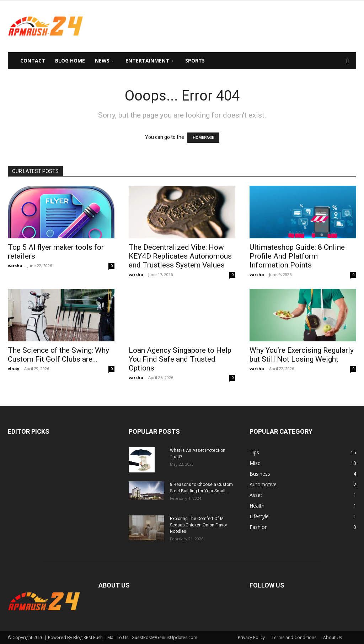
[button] (348, 61)
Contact (33, 61)
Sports (195, 61)
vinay (14, 369)
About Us (333, 637)
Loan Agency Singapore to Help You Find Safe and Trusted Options (180, 359)
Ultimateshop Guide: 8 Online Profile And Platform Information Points (297, 256)
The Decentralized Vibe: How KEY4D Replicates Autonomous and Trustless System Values (180, 256)
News (104, 61)
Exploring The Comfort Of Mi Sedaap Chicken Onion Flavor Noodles (199, 525)
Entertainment (149, 61)
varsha (15, 266)
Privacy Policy (251, 637)
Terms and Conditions (294, 637)
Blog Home (70, 61)
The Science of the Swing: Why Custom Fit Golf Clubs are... (58, 355)
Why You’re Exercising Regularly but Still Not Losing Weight (302, 355)
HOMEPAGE (203, 138)
